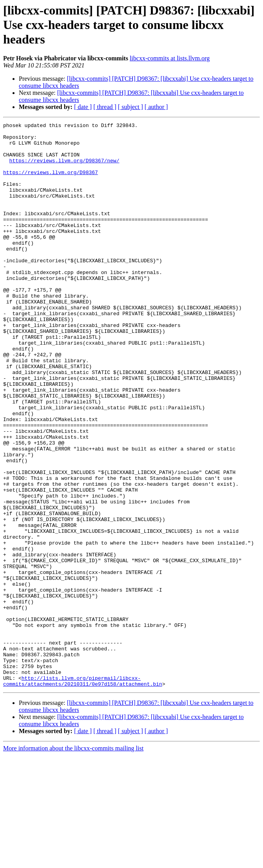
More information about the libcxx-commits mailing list (73, 861)
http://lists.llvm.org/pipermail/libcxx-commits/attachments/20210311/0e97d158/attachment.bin (83, 793)
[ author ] (156, 107)
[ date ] (83, 107)
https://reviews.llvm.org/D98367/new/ (64, 169)
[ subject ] (131, 107)
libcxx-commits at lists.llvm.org (170, 58)
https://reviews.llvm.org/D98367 (51, 183)
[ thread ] (105, 107)
